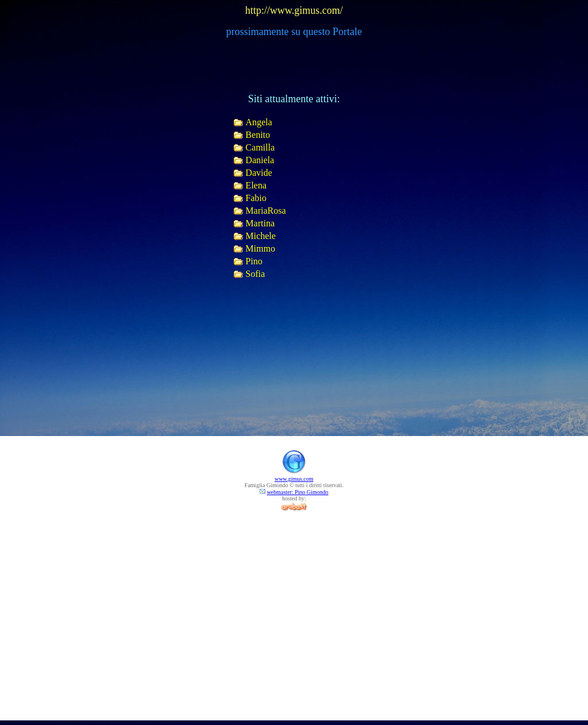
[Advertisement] (294, 592)
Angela (259, 122)
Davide (259, 173)
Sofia (256, 274)
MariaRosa (266, 211)
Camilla (260, 147)
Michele (261, 236)
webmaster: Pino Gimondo (298, 492)
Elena (256, 185)
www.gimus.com (294, 479)
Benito (258, 135)
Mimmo (261, 248)
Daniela (260, 160)
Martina (260, 223)
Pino (254, 261)
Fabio (256, 198)
